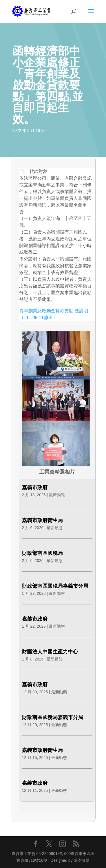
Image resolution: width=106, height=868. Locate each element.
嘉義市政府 (35, 488)
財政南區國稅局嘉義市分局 (53, 717)
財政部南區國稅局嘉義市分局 (55, 586)
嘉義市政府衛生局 (42, 520)
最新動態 (57, 495)
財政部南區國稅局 (42, 553)
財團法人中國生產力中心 (50, 652)
